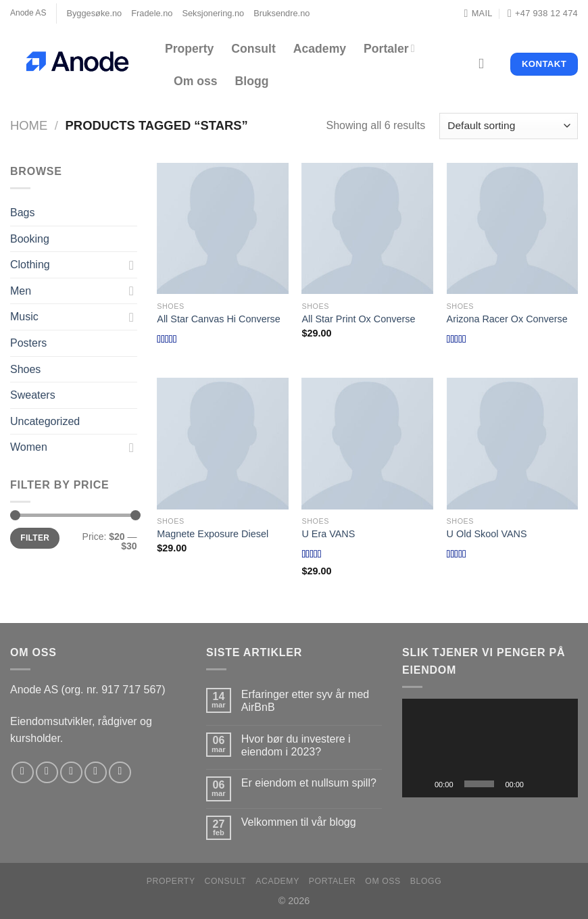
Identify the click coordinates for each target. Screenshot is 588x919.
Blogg (252, 81)
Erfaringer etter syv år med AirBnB (305, 701)
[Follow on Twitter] (71, 773)
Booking (30, 239)
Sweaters (33, 395)
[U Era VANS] (367, 444)
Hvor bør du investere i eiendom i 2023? (296, 745)
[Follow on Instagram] (47, 773)
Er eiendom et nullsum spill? (309, 783)
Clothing (30, 265)
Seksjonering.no (213, 13)
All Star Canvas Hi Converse (218, 319)
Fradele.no (152, 13)
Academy (320, 49)
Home (29, 125)
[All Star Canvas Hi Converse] (223, 229)
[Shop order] (509, 126)
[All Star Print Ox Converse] (367, 229)
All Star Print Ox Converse (358, 319)
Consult (253, 49)
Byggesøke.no (94, 13)
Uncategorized (45, 421)
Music (24, 317)
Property (189, 49)
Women (29, 447)
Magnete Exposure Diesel (213, 534)
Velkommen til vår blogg (299, 822)
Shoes (25, 369)
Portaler (389, 49)
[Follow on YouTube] (120, 773)
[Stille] (539, 784)
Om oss (196, 81)
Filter (35, 538)
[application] (490, 748)
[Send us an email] (96, 773)
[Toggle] (132, 265)
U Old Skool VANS (487, 534)
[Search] (486, 64)
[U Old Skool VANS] (513, 444)
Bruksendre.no (281, 13)
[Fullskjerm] (560, 784)
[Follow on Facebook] (23, 773)
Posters (28, 343)
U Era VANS (328, 534)
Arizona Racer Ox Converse (507, 319)
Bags (22, 213)
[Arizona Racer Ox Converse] (513, 229)
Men (21, 291)
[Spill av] (420, 784)
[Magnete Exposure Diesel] (223, 444)
